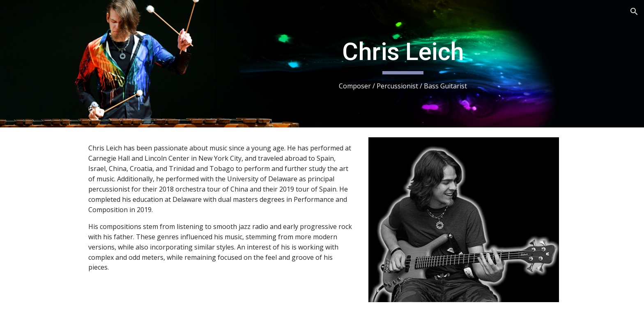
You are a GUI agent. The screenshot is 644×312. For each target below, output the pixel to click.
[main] (403, 64)
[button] (634, 12)
